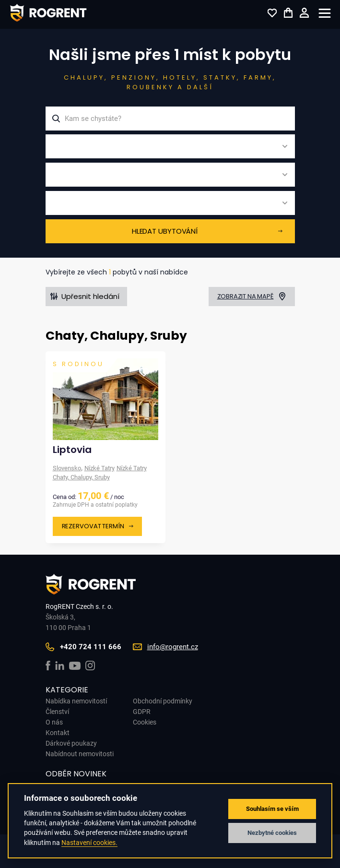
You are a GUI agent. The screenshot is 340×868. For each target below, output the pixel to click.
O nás (54, 722)
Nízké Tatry (100, 468)
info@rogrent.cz (173, 647)
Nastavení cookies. (89, 843)
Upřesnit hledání (90, 296)
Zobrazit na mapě (246, 296)
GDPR (142, 712)
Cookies (145, 722)
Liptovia (72, 450)
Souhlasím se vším (272, 809)
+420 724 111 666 (91, 647)
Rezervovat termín (93, 526)
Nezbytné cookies (272, 833)
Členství (57, 712)
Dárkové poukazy (71, 743)
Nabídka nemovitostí (76, 701)
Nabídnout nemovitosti (80, 754)
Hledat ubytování (165, 231)
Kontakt (58, 733)
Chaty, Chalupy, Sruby (81, 477)
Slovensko (67, 468)
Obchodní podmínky (163, 701)
